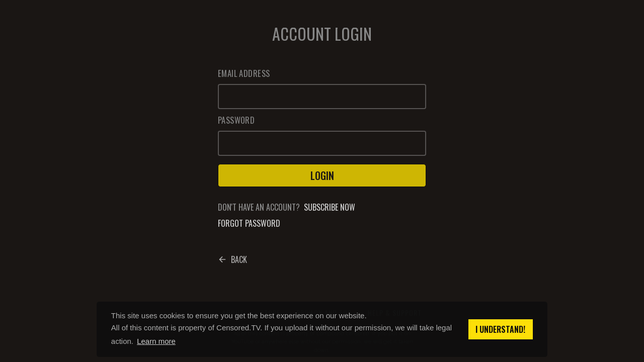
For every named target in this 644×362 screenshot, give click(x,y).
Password (236, 120)
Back (232, 259)
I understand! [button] (500, 329)
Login (322, 175)
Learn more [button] (156, 341)
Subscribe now (330, 207)
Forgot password (249, 223)
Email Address (244, 73)
